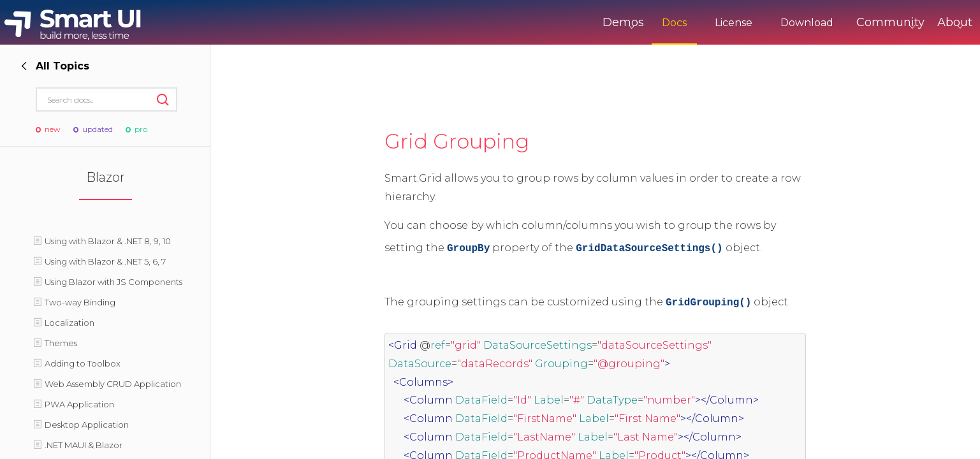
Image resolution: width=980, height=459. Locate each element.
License (681, 23)
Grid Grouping (457, 141)
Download (754, 23)
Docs (621, 23)
